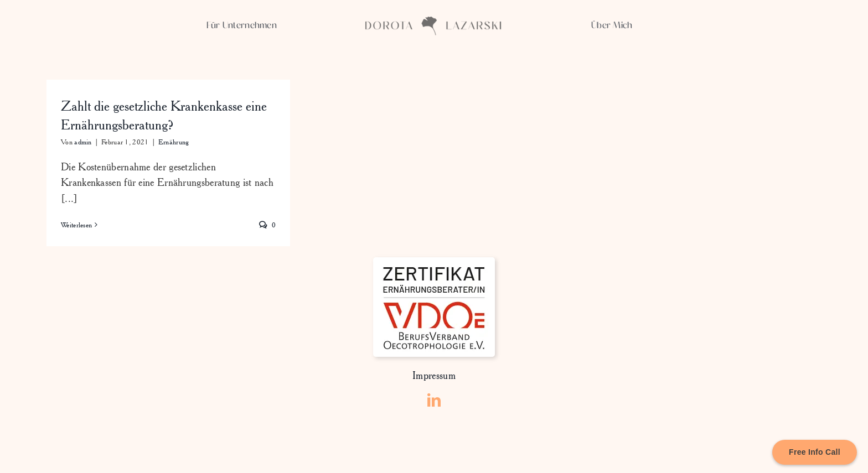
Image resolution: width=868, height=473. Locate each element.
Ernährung (174, 142)
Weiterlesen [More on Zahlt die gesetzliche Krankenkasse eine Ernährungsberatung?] (76, 225)
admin (83, 142)
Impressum (434, 375)
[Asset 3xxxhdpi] (434, 22)
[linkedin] (434, 400)
